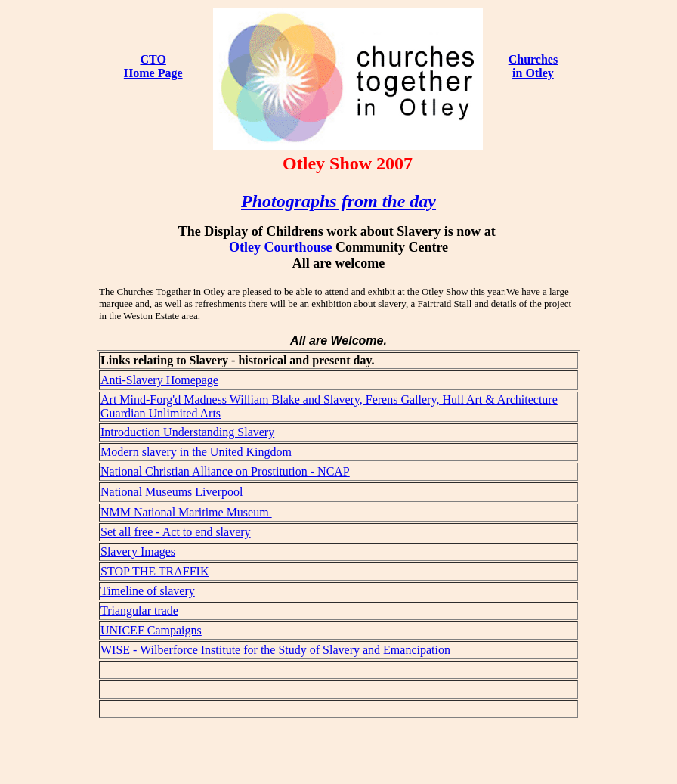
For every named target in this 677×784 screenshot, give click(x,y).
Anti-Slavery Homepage (159, 380)
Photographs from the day (338, 201)
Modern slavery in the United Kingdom (196, 452)
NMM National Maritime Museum (186, 512)
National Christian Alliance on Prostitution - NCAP (225, 471)
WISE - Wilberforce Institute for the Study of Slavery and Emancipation (275, 650)
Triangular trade (139, 610)
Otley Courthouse (281, 247)
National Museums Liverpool (172, 492)
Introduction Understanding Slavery (187, 432)
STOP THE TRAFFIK (155, 571)
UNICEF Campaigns (151, 630)
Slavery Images (138, 552)
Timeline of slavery (148, 591)
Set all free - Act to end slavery (176, 532)
